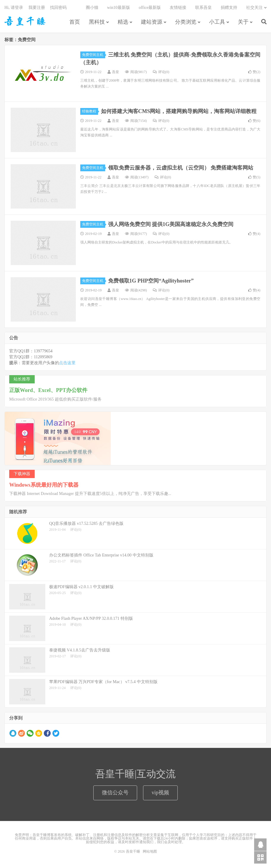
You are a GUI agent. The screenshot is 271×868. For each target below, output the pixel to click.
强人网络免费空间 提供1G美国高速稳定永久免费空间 (171, 224)
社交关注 (254, 8)
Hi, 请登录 (14, 8)
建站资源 (152, 22)
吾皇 (116, 72)
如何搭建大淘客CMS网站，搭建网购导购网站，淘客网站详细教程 (179, 111)
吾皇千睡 (25, 21)
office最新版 (150, 8)
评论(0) (161, 72)
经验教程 (90, 111)
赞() (254, 72)
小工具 (217, 22)
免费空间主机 (94, 55)
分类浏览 (186, 22)
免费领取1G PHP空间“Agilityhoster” (151, 281)
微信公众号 (115, 793)
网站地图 (150, 851)
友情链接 (178, 8)
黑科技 (97, 22)
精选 (123, 22)
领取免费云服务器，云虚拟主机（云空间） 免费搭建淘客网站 (181, 168)
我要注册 (37, 8)
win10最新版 (119, 8)
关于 (243, 22)
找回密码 (58, 8)
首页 (75, 22)
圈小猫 (92, 8)
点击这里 (67, 363)
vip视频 (160, 793)
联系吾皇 (203, 8)
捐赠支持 (229, 8)
